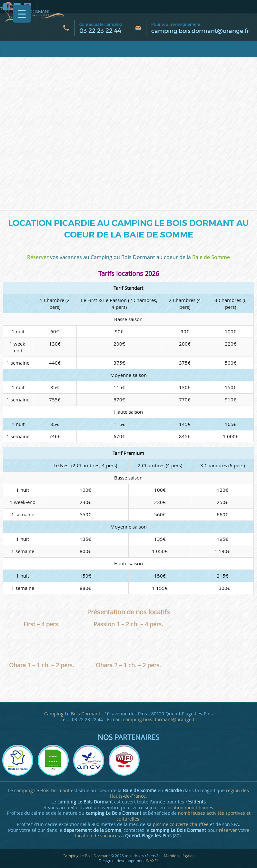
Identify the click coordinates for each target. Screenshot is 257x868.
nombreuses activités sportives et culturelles (183, 816)
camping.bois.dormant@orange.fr (200, 31)
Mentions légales (179, 856)
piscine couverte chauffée (181, 824)
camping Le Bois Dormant (42, 791)
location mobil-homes (190, 808)
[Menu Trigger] (22, 14)
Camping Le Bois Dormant (72, 714)
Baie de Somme (211, 257)
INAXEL (152, 861)
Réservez (38, 257)
